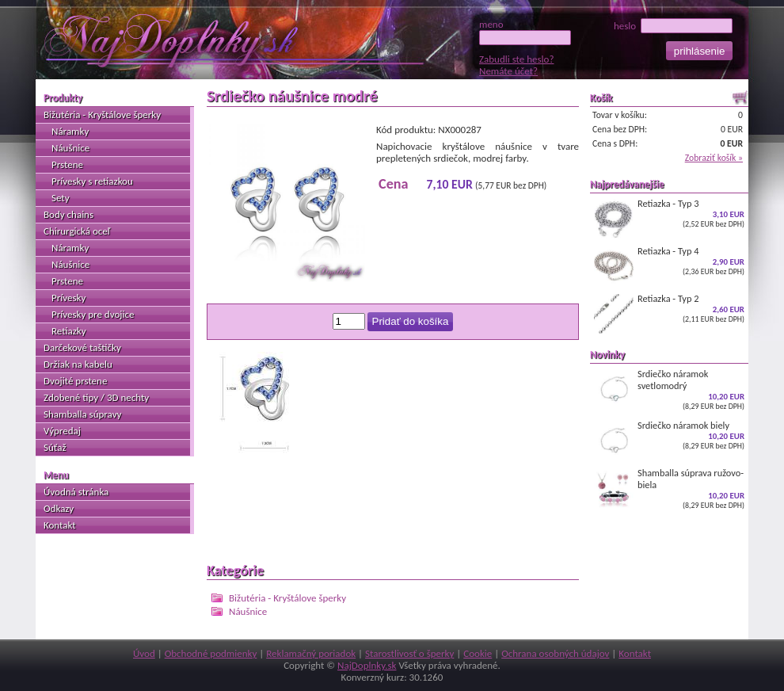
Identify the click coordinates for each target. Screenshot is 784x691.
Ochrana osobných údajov (555, 653)
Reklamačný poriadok (311, 653)
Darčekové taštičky (82, 347)
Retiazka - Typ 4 (669, 265)
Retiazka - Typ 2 (669, 313)
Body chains (69, 214)
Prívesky (69, 298)
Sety (61, 198)
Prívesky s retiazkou (92, 181)
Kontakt (60, 525)
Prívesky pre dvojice (93, 314)
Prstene (67, 164)
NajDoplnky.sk (367, 665)
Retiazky (69, 331)
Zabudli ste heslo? (516, 59)
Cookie (478, 653)
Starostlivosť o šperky (409, 653)
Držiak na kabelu (78, 364)
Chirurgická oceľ (77, 231)
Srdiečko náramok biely (669, 440)
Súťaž (55, 447)
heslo (673, 26)
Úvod (144, 653)
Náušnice (248, 611)
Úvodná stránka (76, 492)
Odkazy (59, 508)
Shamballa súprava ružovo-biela (669, 489)
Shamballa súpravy (82, 414)
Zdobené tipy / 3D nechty (96, 397)
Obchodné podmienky (211, 653)
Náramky (70, 131)
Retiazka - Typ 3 (669, 218)
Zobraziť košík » (714, 158)
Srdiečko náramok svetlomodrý (669, 389)
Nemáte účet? (508, 71)
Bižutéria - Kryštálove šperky (287, 598)
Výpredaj (62, 431)
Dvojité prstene (75, 381)
